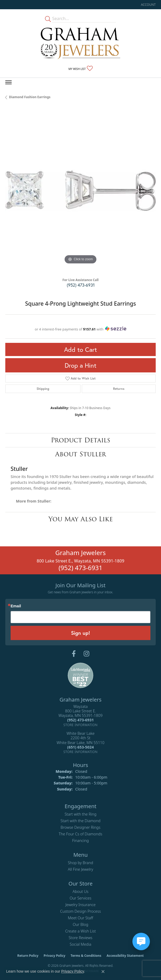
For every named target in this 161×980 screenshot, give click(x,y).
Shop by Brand (80, 863)
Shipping (43, 389)
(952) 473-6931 (81, 285)
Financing (81, 841)
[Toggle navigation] (8, 82)
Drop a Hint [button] (80, 365)
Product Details (80, 440)
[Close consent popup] (103, 972)
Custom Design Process (80, 911)
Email (16, 606)
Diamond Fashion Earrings (30, 97)
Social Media (80, 944)
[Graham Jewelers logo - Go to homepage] (80, 43)
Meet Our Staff (80, 918)
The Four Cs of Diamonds (80, 834)
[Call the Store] (80, 720)
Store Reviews (80, 938)
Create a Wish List (80, 931)
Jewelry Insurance (80, 905)
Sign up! (80, 633)
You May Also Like (81, 519)
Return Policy (28, 956)
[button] (148, 5)
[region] (80, 191)
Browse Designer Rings (80, 827)
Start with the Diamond (81, 821)
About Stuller (80, 454)
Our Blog (81, 924)
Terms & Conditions (86, 956)
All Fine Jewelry (80, 869)
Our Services (80, 898)
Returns (119, 389)
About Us (80, 891)
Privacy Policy (55, 956)
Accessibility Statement (125, 956)
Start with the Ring (80, 814)
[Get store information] (81, 725)
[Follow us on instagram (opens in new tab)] (86, 654)
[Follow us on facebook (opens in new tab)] (74, 654)
